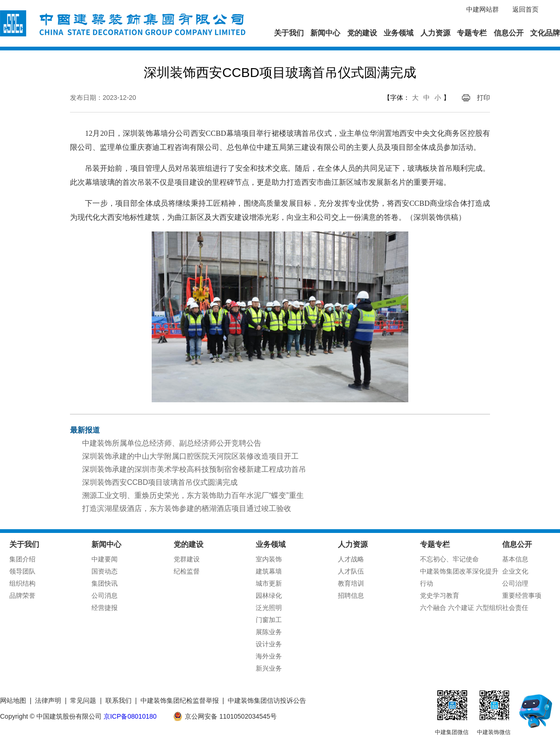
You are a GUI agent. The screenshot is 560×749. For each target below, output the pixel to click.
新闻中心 (325, 33)
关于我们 (289, 33)
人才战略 (351, 559)
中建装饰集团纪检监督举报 (180, 700)
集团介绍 (22, 559)
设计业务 (269, 644)
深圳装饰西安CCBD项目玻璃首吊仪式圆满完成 (160, 482)
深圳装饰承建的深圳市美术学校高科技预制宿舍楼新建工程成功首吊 (194, 469)
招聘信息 (351, 595)
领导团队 (22, 571)
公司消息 (105, 595)
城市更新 (269, 583)
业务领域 (399, 33)
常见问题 (83, 700)
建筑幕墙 (269, 571)
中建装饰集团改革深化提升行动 (459, 577)
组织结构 (22, 583)
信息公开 (509, 33)
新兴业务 (269, 668)
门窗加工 (269, 620)
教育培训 (351, 583)
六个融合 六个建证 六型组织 (461, 608)
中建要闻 (105, 559)
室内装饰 (269, 559)
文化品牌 (545, 33)
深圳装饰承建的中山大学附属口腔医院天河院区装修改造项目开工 (190, 456)
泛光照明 (269, 608)
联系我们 (119, 700)
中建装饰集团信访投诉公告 (267, 700)
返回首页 (525, 9)
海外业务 (269, 656)
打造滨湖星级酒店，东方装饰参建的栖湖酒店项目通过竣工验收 (187, 508)
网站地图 (13, 700)
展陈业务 (269, 632)
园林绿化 (269, 595)
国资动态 (105, 571)
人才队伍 (351, 571)
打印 (483, 98)
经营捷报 (105, 608)
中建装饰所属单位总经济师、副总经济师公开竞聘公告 (172, 443)
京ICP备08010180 (130, 716)
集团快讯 (105, 583)
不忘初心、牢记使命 (449, 559)
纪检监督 (187, 571)
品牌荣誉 (22, 595)
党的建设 (362, 33)
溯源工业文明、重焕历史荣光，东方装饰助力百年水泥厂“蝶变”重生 (193, 495)
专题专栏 (472, 33)
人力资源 (435, 33)
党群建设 (187, 559)
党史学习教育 (440, 595)
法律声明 (48, 700)
